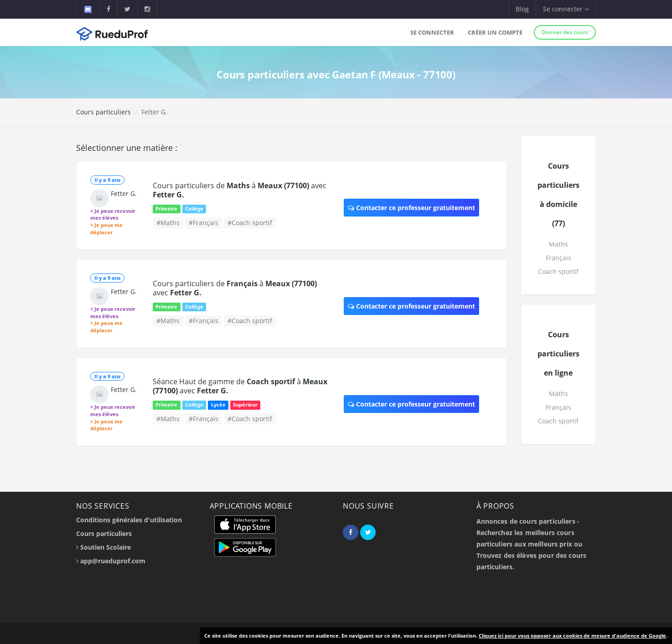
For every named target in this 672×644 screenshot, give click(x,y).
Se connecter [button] (566, 9)
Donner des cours (565, 32)
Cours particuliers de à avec (240, 190)
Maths (558, 244)
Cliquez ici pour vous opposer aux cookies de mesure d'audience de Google (572, 636)
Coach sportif (558, 271)
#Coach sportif (250, 223)
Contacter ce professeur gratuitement (411, 208)
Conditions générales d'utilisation (129, 520)
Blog (522, 9)
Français (558, 258)
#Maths (168, 223)
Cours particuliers (103, 112)
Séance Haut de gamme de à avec (240, 386)
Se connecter (432, 32)
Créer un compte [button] (495, 32)
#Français (204, 223)
